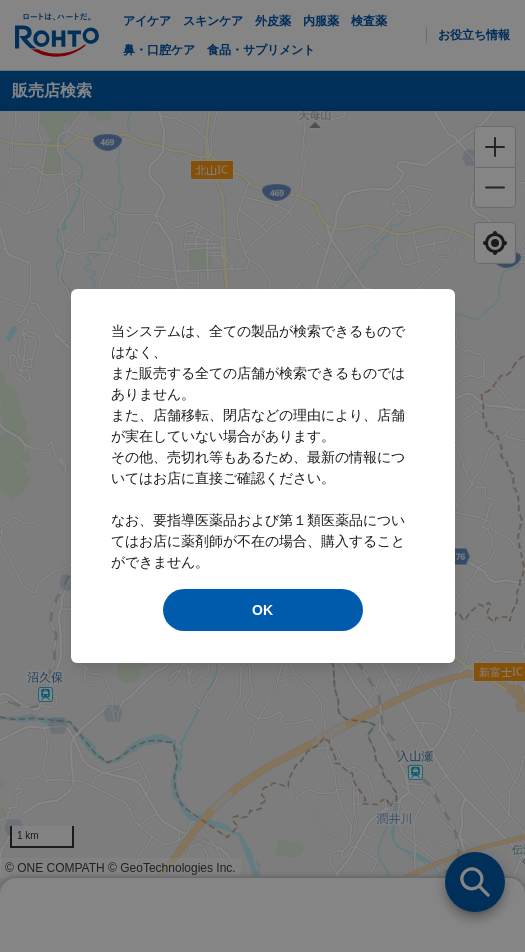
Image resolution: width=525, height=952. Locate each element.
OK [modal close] (262, 610)
